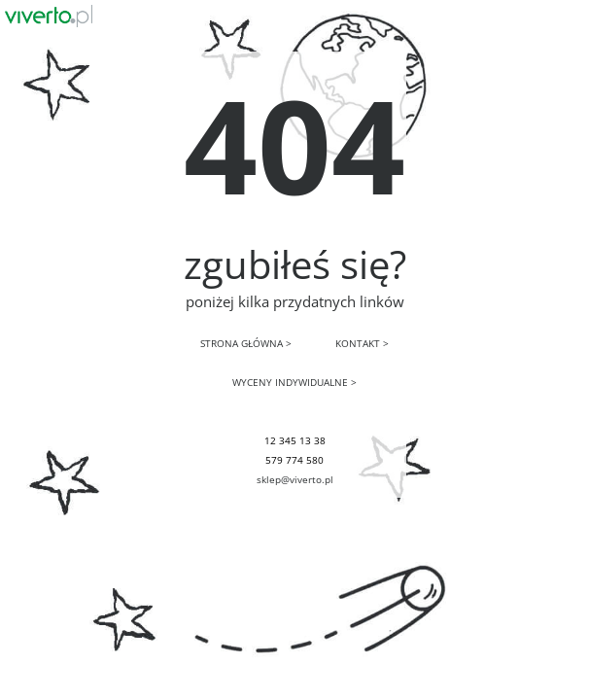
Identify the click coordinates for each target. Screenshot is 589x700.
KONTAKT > (362, 343)
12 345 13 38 (295, 440)
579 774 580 (294, 460)
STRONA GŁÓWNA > (246, 343)
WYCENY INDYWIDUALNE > (294, 382)
